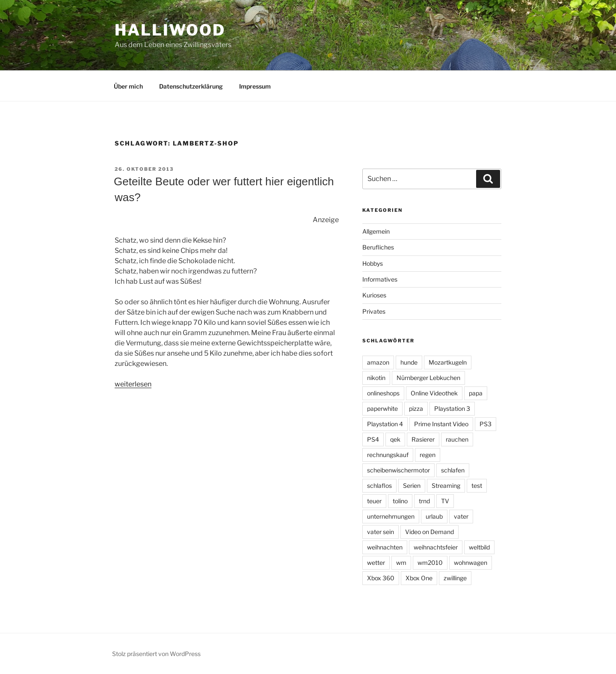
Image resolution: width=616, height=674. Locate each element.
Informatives (380, 279)
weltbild (479, 547)
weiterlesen (133, 384)
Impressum (255, 86)
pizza (416, 408)
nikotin (376, 378)
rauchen (457, 439)
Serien (412, 485)
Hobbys (373, 263)
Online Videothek (434, 393)
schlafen (453, 470)
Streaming (446, 485)
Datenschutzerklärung (191, 86)
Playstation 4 (385, 424)
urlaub (434, 516)
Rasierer (423, 439)
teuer (374, 501)
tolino (400, 501)
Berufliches (378, 247)
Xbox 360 (381, 578)
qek (395, 439)
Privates (374, 311)
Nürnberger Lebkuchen (428, 378)
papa (476, 393)
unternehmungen (391, 516)
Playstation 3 (452, 408)
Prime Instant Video (441, 424)
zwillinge (455, 578)
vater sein (381, 532)
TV (445, 501)
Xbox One (419, 578)
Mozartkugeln (448, 362)
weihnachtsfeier (436, 547)
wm (401, 563)
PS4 (373, 439)
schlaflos (379, 485)
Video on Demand (429, 532)
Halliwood (170, 30)
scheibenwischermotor (398, 470)
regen (428, 455)
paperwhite (382, 408)
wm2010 (430, 563)
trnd (424, 501)
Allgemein (376, 231)
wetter (376, 563)
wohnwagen (471, 563)
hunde (409, 362)
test (477, 485)
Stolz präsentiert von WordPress (156, 654)
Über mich (128, 86)
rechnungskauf (388, 455)
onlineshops (383, 393)
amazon (378, 362)
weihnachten (385, 547)
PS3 (486, 424)
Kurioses (374, 295)
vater (461, 516)
